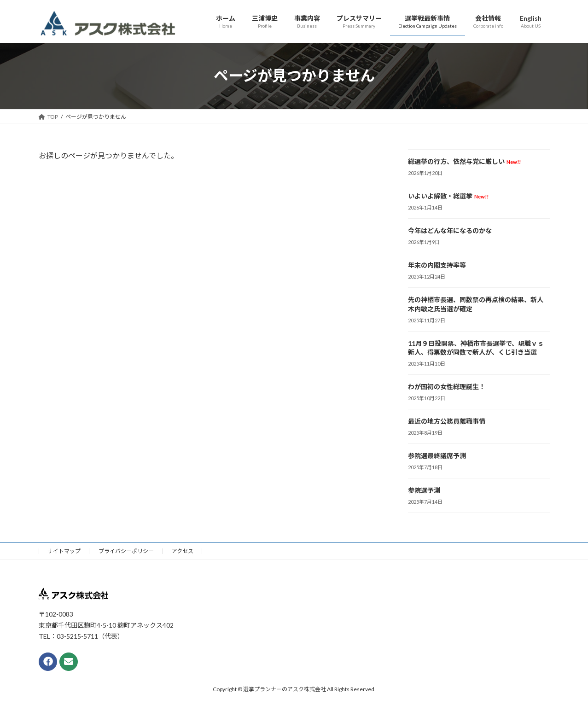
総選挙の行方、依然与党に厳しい (464, 161)
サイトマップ (64, 551)
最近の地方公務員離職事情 (447, 421)
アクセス (183, 551)
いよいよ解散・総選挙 (448, 196)
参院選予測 (424, 490)
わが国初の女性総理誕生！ (447, 387)
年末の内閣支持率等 (437, 265)
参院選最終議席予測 (437, 456)
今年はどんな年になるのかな (450, 230)
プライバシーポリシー (126, 551)
